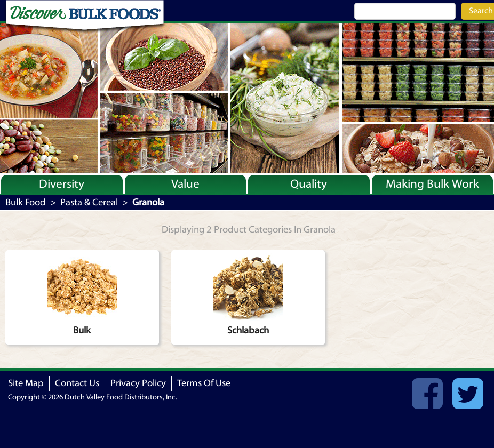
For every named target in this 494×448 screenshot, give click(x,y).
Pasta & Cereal (89, 202)
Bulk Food (26, 202)
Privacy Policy (138, 383)
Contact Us (77, 383)
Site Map (26, 383)
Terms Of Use (204, 383)
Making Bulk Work (432, 184)
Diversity (62, 184)
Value (185, 184)
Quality (309, 184)
